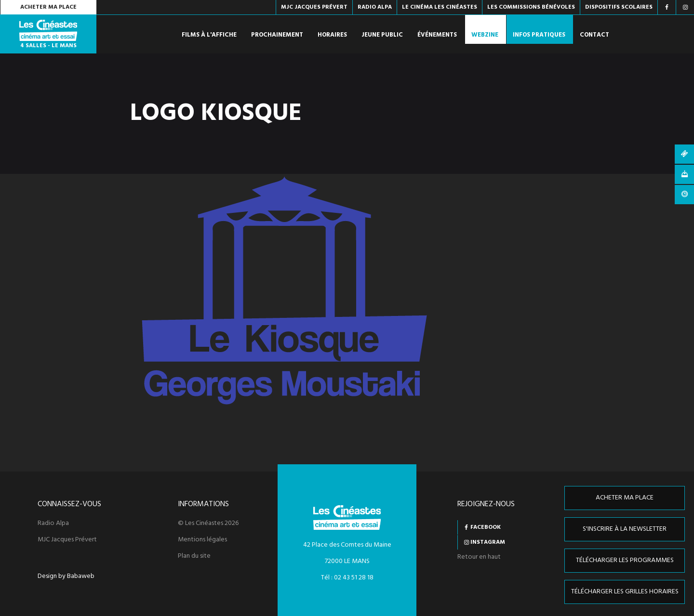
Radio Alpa (53, 524)
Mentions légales (202, 540)
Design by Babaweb (66, 577)
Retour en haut (479, 557)
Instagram (488, 542)
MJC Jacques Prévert (67, 540)
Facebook (486, 527)
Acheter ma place (48, 7)
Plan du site (194, 556)
